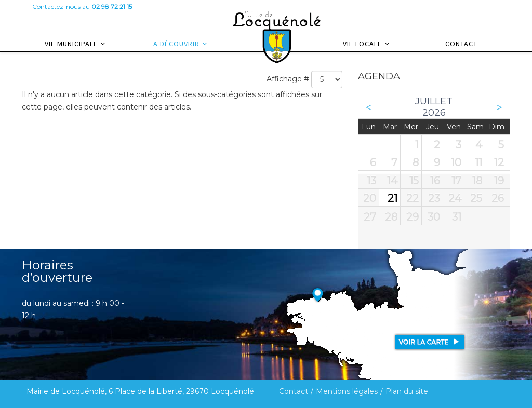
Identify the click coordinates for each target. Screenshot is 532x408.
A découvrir (176, 44)
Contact (461, 44)
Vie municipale (71, 44)
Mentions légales (347, 391)
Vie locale (362, 44)
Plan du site (407, 391)
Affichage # (288, 79)
